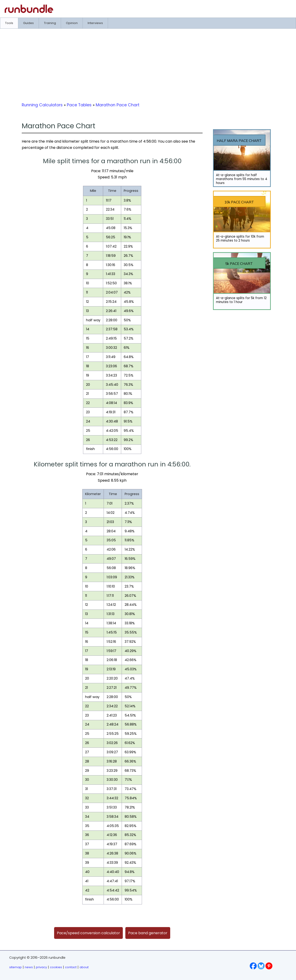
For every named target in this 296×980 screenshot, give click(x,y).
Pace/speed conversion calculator (88, 933)
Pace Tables (79, 105)
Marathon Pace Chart (118, 105)
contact (71, 967)
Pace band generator (148, 933)
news (29, 967)
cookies (56, 967)
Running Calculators (42, 105)
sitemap (15, 967)
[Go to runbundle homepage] (29, 12)
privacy (41, 967)
